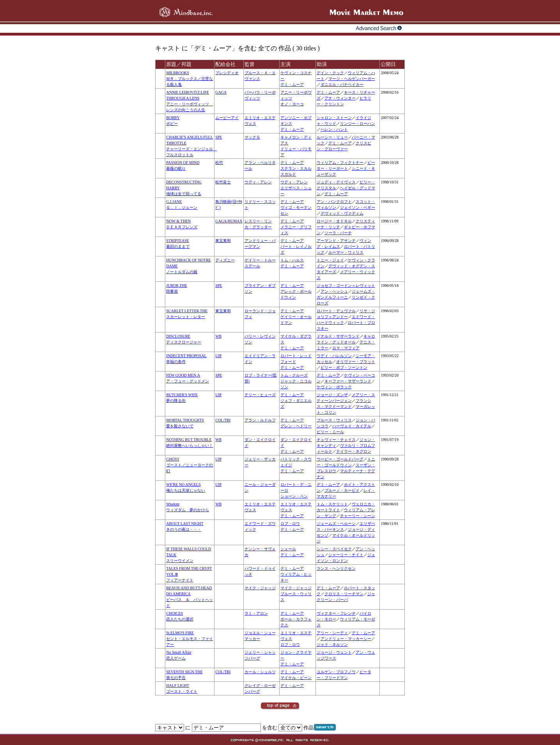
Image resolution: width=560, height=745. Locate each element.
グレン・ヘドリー (296, 426)
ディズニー (225, 260)
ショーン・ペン (294, 496)
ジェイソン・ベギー (358, 207)
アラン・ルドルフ (260, 420)
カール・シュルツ (260, 672)
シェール (288, 549)
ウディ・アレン (258, 182)
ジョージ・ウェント (334, 652)
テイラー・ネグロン (354, 451)
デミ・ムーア (292, 84)
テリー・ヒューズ (260, 395)
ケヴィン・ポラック (334, 387)
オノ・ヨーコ (292, 104)
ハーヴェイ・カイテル (352, 426)
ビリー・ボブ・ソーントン (344, 367)
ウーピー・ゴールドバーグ (340, 459)
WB (218, 336)
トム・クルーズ (294, 375)
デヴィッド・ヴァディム (342, 213)
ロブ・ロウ (290, 524)
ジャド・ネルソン (332, 645)
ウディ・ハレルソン (334, 356)
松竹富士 (223, 182)
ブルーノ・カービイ (342, 490)
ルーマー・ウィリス (346, 252)
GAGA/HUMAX (229, 221)
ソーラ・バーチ (338, 233)
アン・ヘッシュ (334, 291)
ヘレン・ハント (334, 129)
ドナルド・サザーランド (338, 336)
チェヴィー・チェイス (336, 440)
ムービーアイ (227, 118)
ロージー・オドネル (334, 221)
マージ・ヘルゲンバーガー (352, 79)
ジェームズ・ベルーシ (336, 524)
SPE (219, 137)
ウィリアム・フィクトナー (340, 163)
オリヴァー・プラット (356, 362)
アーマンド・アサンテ (336, 241)
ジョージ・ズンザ (332, 395)
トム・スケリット (332, 504)
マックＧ (252, 137)
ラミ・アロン (256, 613)
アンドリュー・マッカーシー (346, 639)
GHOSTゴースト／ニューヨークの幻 (190, 465)
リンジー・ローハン (358, 124)
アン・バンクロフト (334, 202)
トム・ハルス (292, 260)
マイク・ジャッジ (260, 588)
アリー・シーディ (332, 633)
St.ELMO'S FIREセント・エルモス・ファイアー (190, 639)
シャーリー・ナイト (346, 555)
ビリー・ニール (330, 432)
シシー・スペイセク (334, 549)
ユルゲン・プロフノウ (336, 672)
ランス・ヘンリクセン (336, 568)
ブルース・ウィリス (334, 420)
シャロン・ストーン (334, 118)
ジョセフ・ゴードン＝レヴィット (346, 285)
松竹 (219, 163)
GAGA (221, 92)
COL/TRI (223, 420)
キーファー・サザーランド (348, 381)
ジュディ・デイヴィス (336, 182)
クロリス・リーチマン (344, 594)
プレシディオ (227, 73)
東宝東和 (223, 241)
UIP (218, 356)
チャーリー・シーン (358, 516)
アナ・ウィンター (340, 98)
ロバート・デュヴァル (336, 311)
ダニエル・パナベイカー (342, 84)
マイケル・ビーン (296, 678)
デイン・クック (330, 73)
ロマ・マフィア (346, 348)
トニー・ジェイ (330, 260)
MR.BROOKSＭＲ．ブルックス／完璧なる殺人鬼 (190, 79)
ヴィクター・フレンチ (336, 613)
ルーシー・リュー (332, 137)
